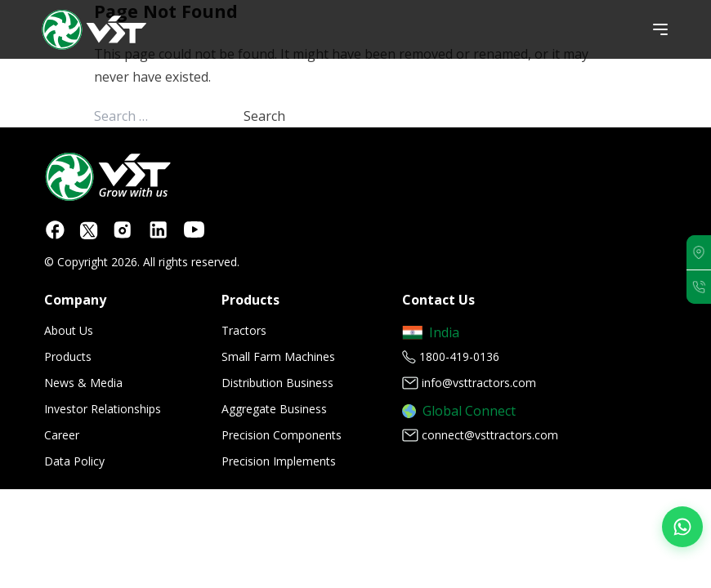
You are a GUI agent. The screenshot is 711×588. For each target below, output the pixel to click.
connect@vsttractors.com (490, 435)
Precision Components (282, 435)
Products (68, 356)
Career (62, 435)
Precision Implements (279, 461)
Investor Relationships (103, 409)
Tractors (244, 330)
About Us (69, 330)
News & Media (83, 383)
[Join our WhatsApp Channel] (682, 527)
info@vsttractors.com (479, 383)
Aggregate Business (274, 409)
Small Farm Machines (278, 356)
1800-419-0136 (459, 356)
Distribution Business (277, 383)
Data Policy (74, 461)
